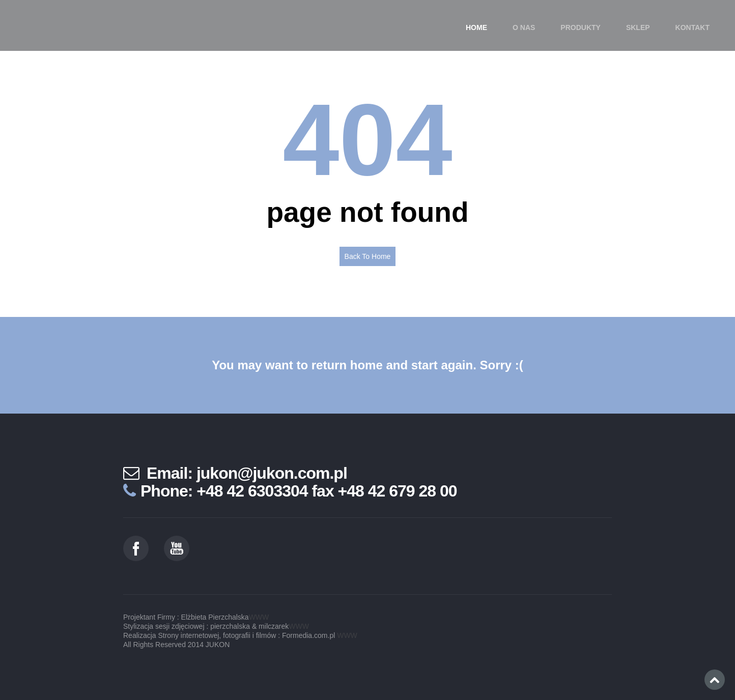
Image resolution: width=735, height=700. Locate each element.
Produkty (581, 27)
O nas (524, 27)
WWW (259, 617)
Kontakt (692, 27)
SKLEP (638, 27)
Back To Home (368, 256)
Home (476, 27)
